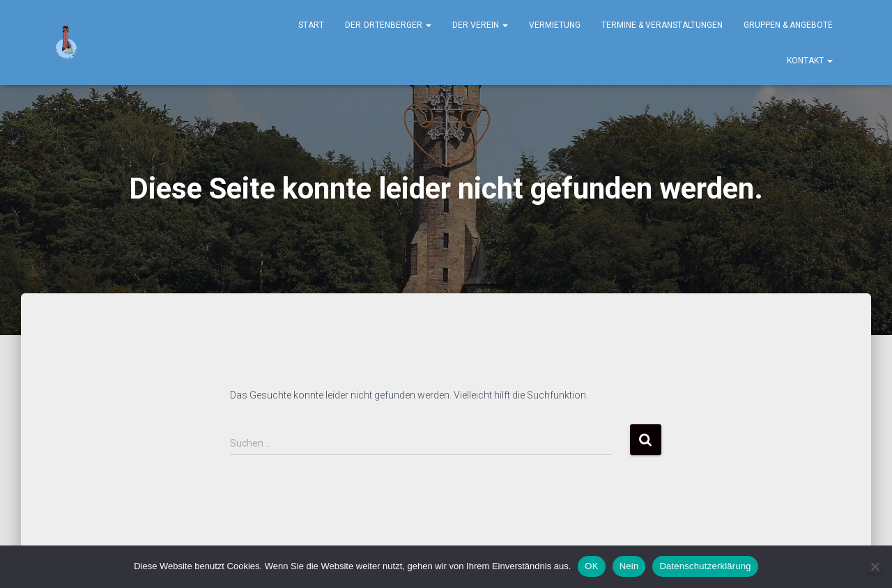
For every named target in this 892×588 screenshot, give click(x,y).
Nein (629, 566)
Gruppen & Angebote (788, 25)
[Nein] (875, 566)
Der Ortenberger (388, 25)
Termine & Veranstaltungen (662, 25)
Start (311, 25)
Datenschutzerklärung (705, 566)
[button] (428, 25)
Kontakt (810, 61)
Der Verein (480, 25)
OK (591, 566)
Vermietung (555, 25)
